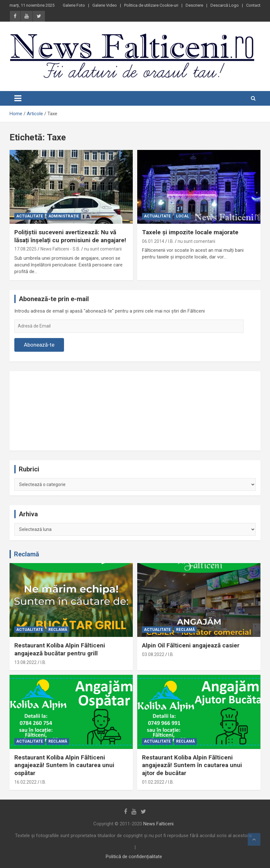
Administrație (64, 216)
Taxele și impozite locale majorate (190, 232)
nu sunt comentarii (103, 249)
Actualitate (30, 216)
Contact (253, 5)
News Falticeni (158, 824)
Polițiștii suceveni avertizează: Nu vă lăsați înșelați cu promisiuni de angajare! (70, 236)
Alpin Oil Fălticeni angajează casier (191, 645)
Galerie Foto (74, 5)
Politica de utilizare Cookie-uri (151, 5)
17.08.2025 (25, 249)
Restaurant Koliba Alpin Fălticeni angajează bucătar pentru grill (60, 649)
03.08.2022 (153, 654)
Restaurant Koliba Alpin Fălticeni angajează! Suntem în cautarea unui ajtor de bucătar (192, 765)
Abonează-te (39, 345)
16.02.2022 (25, 782)
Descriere (194, 5)
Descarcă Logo (225, 5)
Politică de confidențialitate (134, 857)
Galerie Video (105, 5)
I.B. (171, 241)
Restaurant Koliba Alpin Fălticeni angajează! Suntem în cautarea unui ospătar (64, 765)
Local (183, 216)
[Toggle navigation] (18, 98)
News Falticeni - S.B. (60, 249)
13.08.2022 (25, 662)
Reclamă (27, 554)
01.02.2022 (153, 782)
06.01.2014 (153, 241)
